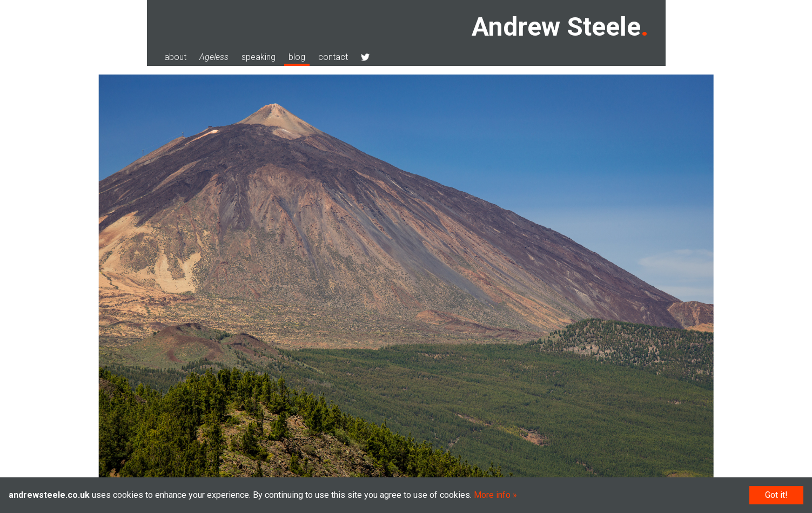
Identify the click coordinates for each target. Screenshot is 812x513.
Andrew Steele (556, 27)
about (175, 57)
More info (492, 495)
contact (333, 57)
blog (297, 57)
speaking (259, 57)
